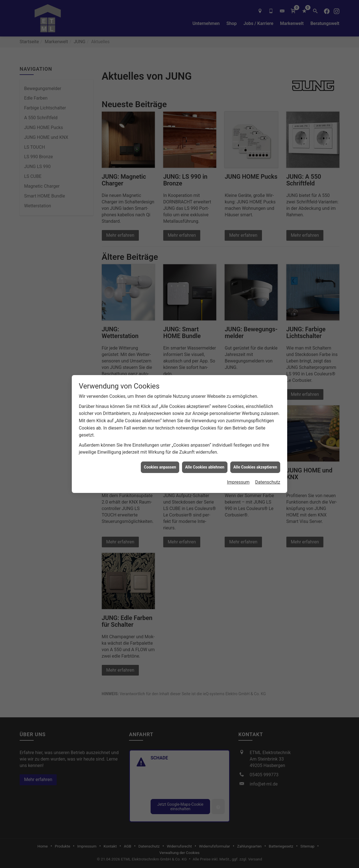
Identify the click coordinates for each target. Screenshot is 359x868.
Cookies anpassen (160, 466)
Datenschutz (268, 481)
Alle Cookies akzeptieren (255, 466)
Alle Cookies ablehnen (205, 466)
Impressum (238, 481)
